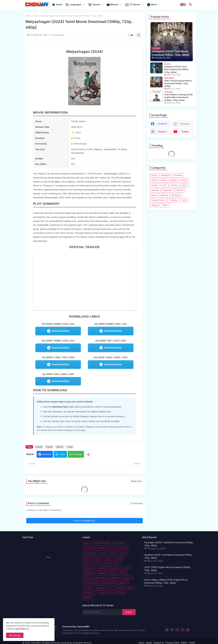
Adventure (166, 175)
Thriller (165, 205)
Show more (136, 481)
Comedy (178, 175)
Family (49, 447)
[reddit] (188, 630)
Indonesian (89, 568)
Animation (88, 548)
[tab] (57, 5)
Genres (94, 5)
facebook (162, 124)
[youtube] (177, 630)
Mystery (164, 195)
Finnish (98, 558)
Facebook (46, 454)
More (152, 5)
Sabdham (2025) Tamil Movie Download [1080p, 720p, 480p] (168, 556)
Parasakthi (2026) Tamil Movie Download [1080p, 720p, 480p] (169, 544)
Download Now (58, 331)
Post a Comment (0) (84, 521)
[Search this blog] (102, 612)
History (174, 185)
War (122, 593)
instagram (162, 132)
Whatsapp (77, 454)
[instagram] (182, 630)
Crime (154, 180)
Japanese (102, 568)
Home (57, 5)
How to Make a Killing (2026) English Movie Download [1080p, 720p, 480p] (166, 581)
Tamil (36, 16)
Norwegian (100, 578)
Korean (126, 568)
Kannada (155, 190)
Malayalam (168, 190)
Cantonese (102, 548)
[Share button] (88, 454)
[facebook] (167, 630)
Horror (184, 185)
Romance (176, 195)
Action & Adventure (102, 543)
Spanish (124, 583)
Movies (113, 5)
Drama (39, 447)
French (108, 558)
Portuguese (114, 578)
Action (154, 175)
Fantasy (155, 185)
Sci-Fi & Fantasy (91, 583)
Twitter (62, 454)
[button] (183, 5)
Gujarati (87, 563)
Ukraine (113, 593)
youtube (185, 132)
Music (154, 195)
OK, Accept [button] (15, 635)
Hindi (165, 185)
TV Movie (173, 200)
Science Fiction (158, 200)
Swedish (88, 588)
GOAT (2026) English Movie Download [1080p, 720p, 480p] (168, 569)
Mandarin (102, 573)
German (119, 558)
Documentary (90, 553)
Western (88, 598)
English (174, 180)
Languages (73, 5)
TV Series (133, 5)
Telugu (154, 205)
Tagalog (100, 588)
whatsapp (185, 124)
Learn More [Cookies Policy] (20, 629)
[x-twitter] (172, 630)
